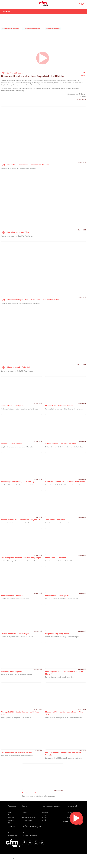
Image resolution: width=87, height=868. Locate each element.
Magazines (11, 815)
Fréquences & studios (29, 817)
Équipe (24, 815)
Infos (9, 812)
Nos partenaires (72, 812)
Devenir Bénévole (27, 820)
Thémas (6, 11)
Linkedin (44, 820)
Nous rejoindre (12, 835)
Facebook (45, 812)
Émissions (11, 820)
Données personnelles (30, 835)
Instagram (45, 815)
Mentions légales (29, 833)
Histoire (25, 812)
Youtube (44, 817)
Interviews (11, 817)
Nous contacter (13, 833)
